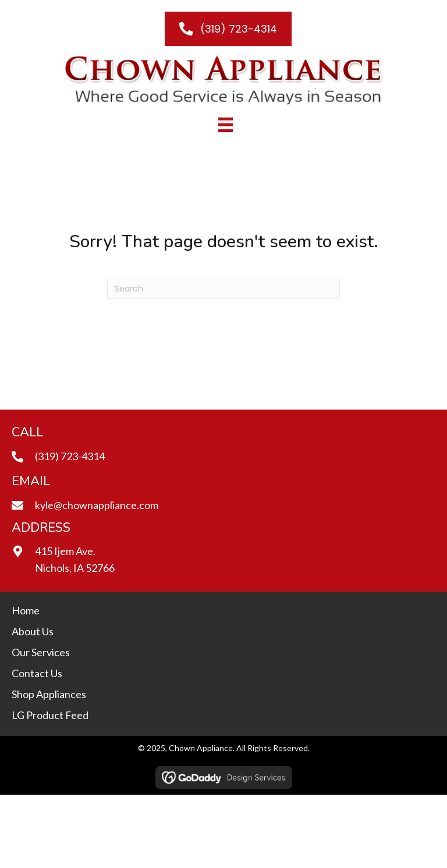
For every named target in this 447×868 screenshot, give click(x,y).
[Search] (223, 289)
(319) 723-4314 (70, 456)
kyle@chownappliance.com (97, 505)
